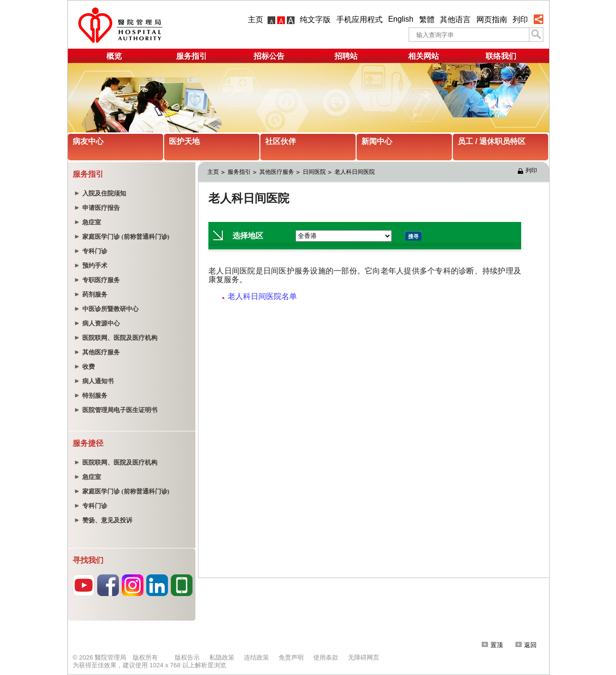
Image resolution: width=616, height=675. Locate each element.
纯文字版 (315, 19)
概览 (114, 56)
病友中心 (88, 141)
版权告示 (187, 657)
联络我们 (501, 56)
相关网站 (423, 56)
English (400, 19)
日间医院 (314, 172)
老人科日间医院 (355, 172)
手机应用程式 (359, 19)
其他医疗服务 (277, 172)
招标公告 (269, 56)
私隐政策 (222, 657)
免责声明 (291, 657)
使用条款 (326, 657)
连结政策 (257, 657)
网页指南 (492, 19)
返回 (526, 645)
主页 (256, 19)
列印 (520, 19)
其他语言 (455, 19)
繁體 (427, 19)
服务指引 (192, 56)
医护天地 (184, 141)
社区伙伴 (281, 141)
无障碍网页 (364, 657)
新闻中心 (377, 141)
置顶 (492, 645)
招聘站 (346, 56)
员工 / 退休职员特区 (492, 141)
